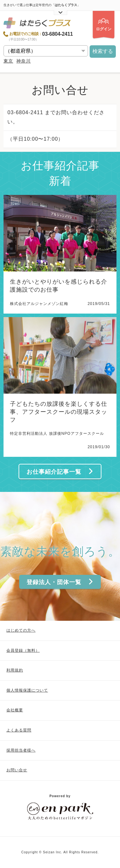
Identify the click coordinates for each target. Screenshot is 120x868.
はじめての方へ (21, 630)
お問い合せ (17, 770)
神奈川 (24, 61)
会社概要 (15, 710)
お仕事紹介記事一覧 (60, 472)
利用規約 (15, 670)
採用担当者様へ (21, 750)
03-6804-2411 (58, 34)
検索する (103, 51)
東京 (8, 61)
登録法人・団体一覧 (60, 582)
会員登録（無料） (23, 650)
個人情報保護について (27, 690)
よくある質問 (19, 730)
